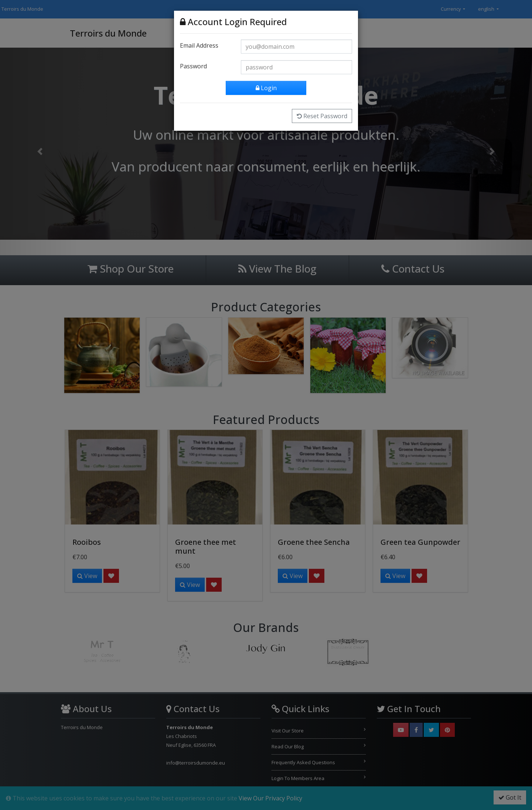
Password (193, 65)
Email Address (199, 44)
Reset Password (322, 115)
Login (266, 87)
